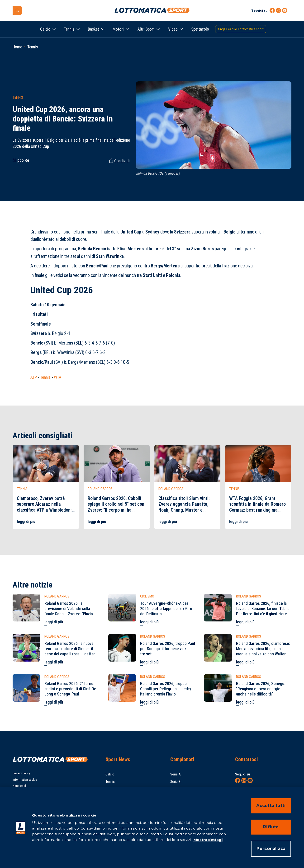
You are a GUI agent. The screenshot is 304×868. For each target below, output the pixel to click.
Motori (118, 29)
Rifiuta (271, 827)
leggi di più (26, 522)
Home (17, 47)
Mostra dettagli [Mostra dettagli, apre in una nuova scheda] (208, 840)
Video (173, 29)
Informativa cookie (25, 780)
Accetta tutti (271, 806)
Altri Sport (146, 29)
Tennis (69, 29)
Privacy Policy (21, 773)
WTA (58, 377)
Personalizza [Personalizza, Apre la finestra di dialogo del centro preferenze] (271, 849)
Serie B (175, 782)
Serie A (176, 774)
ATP (34, 377)
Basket (93, 29)
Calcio (45, 29)
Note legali (20, 786)
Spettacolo (200, 29)
